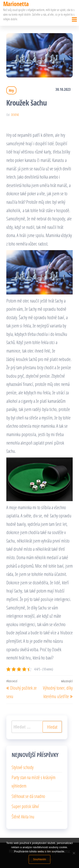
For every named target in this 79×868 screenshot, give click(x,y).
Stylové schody (23, 767)
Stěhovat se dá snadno (28, 796)
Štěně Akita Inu (23, 816)
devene (15, 115)
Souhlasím (39, 859)
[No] (74, 853)
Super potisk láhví (25, 806)
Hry (11, 90)
